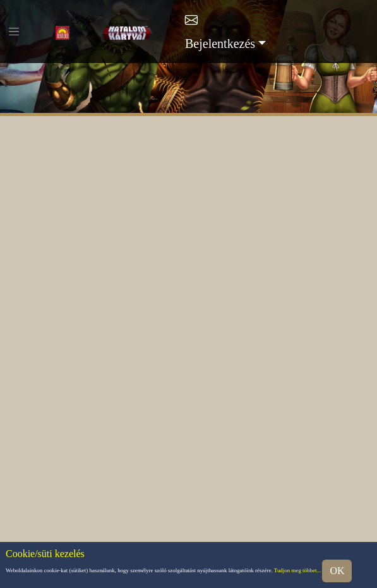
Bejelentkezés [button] (220, 44)
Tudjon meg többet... (297, 570)
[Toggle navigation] (14, 32)
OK (337, 571)
